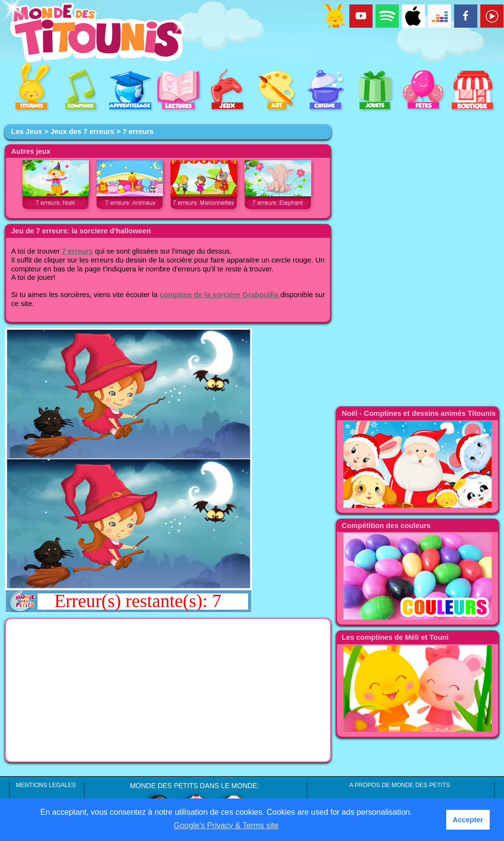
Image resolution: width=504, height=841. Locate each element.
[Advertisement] (168, 690)
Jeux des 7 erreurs (83, 132)
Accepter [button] (468, 820)
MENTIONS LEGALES (46, 785)
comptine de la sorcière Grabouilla (220, 295)
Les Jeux (26, 132)
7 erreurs (77, 251)
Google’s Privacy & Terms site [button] (226, 825)
